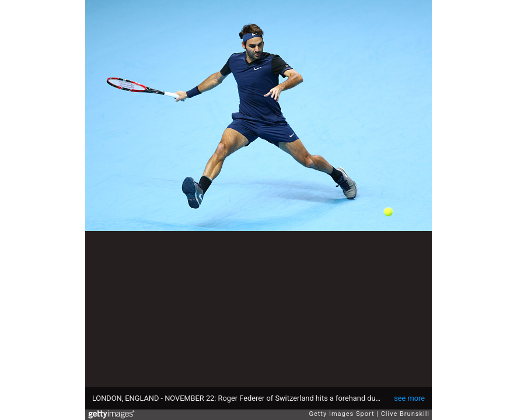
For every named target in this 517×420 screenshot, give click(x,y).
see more (409, 398)
